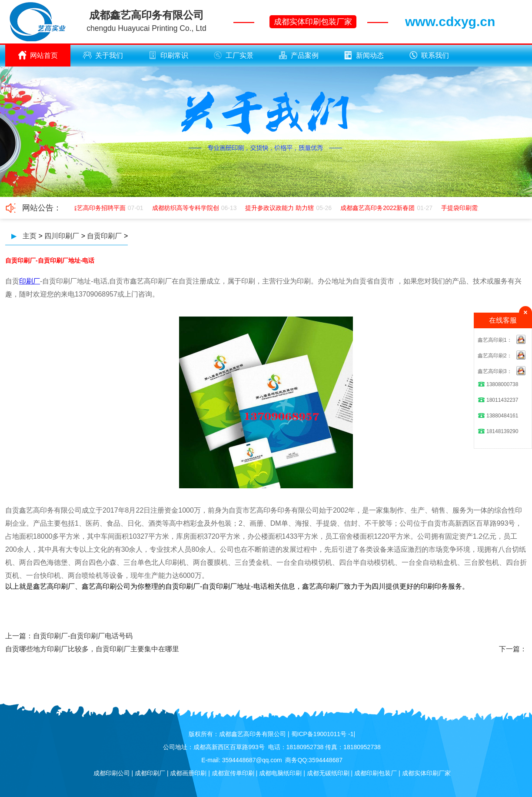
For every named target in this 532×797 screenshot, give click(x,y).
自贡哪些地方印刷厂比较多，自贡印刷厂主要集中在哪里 (92, 649)
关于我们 (103, 55)
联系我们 (429, 55)
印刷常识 (168, 55)
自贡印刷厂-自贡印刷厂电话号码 (83, 636)
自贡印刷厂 (104, 236)
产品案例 (299, 55)
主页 (30, 236)
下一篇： (513, 649)
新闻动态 (364, 55)
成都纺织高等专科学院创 (186, 208)
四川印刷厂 (62, 236)
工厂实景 (233, 55)
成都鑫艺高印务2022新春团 (378, 208)
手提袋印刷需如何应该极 (475, 208)
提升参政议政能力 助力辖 (280, 208)
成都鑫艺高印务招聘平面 (93, 208)
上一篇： (19, 636)
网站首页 (38, 55)
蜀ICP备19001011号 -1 (323, 734)
